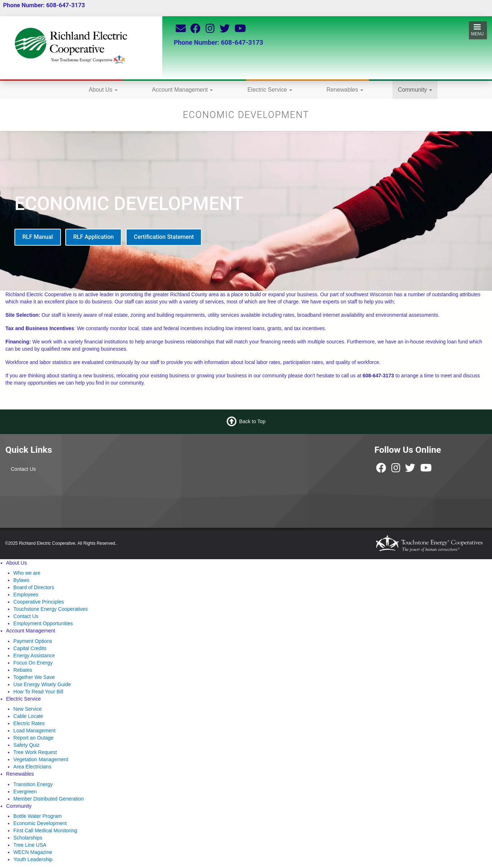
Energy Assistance (34, 656)
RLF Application (93, 237)
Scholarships (28, 838)
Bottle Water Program (38, 816)
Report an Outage (33, 738)
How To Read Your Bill (38, 692)
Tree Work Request (35, 752)
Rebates (23, 670)
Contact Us (23, 469)
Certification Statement (164, 237)
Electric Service (270, 90)
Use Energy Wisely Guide (42, 684)
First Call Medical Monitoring (45, 830)
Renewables (345, 90)
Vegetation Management (41, 759)
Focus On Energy (33, 663)
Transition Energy (33, 784)
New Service (28, 709)
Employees (26, 595)
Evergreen (25, 792)
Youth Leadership (33, 859)
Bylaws (21, 580)
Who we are (27, 573)
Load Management (34, 731)
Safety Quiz (26, 745)
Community (415, 90)
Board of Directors (34, 587)
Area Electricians (32, 767)
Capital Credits (30, 648)
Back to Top (252, 421)
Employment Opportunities (43, 623)
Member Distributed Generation (49, 799)
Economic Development (40, 823)
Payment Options (33, 641)
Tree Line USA (30, 845)
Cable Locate (28, 716)
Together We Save (34, 677)
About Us (103, 90)
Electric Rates (29, 723)
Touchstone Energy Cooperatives (50, 609)
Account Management (182, 90)
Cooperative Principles (39, 602)
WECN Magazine (33, 852)
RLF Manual (38, 237)
